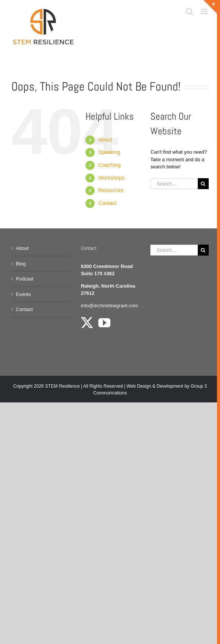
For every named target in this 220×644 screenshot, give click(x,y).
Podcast (25, 279)
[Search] (203, 184)
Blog (21, 264)
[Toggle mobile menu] (205, 12)
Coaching (109, 165)
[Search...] (174, 184)
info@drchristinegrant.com (110, 306)
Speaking (109, 152)
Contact (107, 203)
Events (23, 294)
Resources (111, 190)
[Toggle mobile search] (189, 12)
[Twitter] (87, 323)
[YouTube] (104, 323)
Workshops (112, 178)
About (105, 140)
